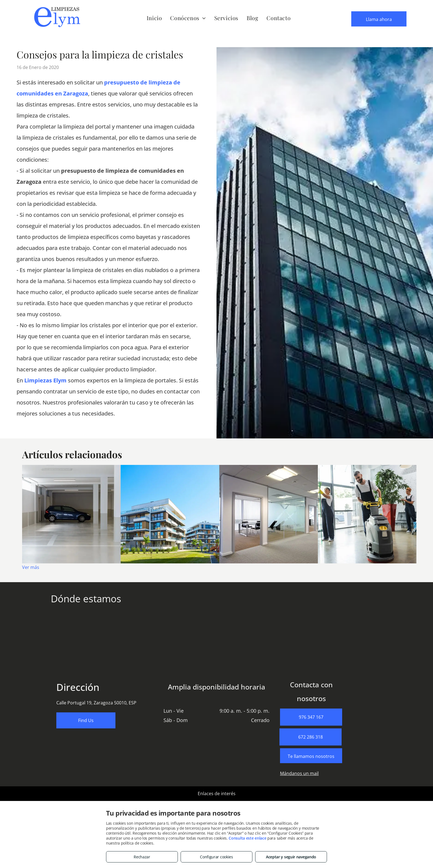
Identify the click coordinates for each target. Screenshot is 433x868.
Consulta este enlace (247, 838)
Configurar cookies (216, 857)
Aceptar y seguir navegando (291, 857)
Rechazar (142, 857)
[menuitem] (154, 18)
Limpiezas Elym (45, 380)
